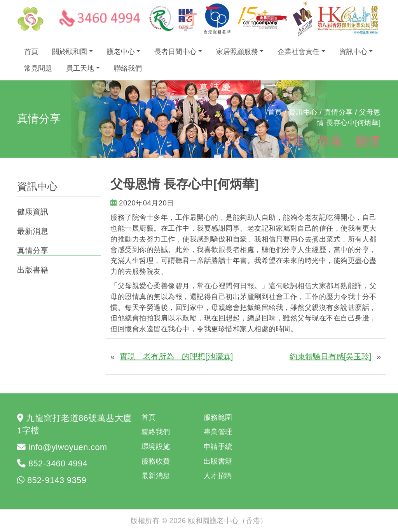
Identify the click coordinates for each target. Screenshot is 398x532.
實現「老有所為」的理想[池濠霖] (176, 356)
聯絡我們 (128, 68)
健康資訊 (33, 212)
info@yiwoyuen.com (68, 447)
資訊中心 (353, 52)
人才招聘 (218, 475)
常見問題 (38, 68)
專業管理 (218, 432)
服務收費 (156, 461)
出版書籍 (33, 270)
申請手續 (218, 446)
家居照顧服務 (237, 52)
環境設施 (156, 446)
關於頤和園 (70, 52)
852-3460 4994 (58, 463)
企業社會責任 (298, 52)
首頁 (31, 52)
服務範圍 (218, 417)
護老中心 (121, 52)
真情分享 (33, 250)
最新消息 (33, 231)
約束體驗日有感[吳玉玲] (331, 356)
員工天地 (80, 68)
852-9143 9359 (57, 480)
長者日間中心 (175, 52)
